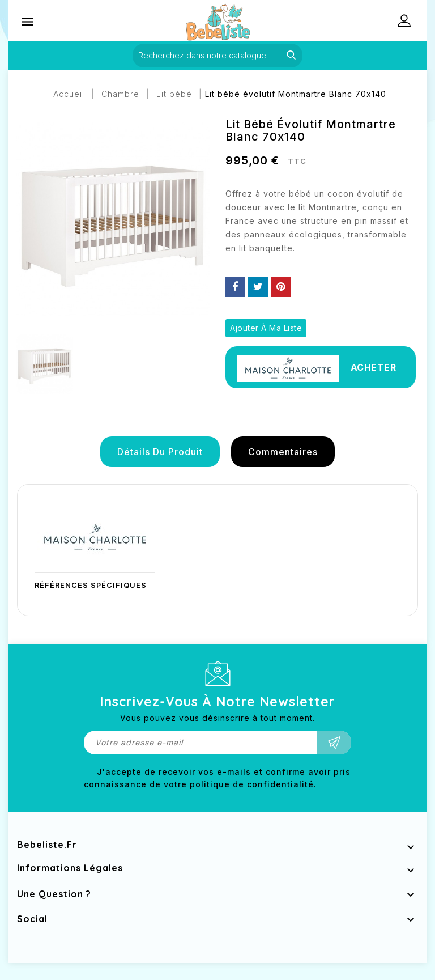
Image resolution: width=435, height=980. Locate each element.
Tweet (258, 287)
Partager (235, 287)
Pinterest (281, 287)
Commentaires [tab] (283, 452)
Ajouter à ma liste (266, 328)
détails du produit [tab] (160, 452)
